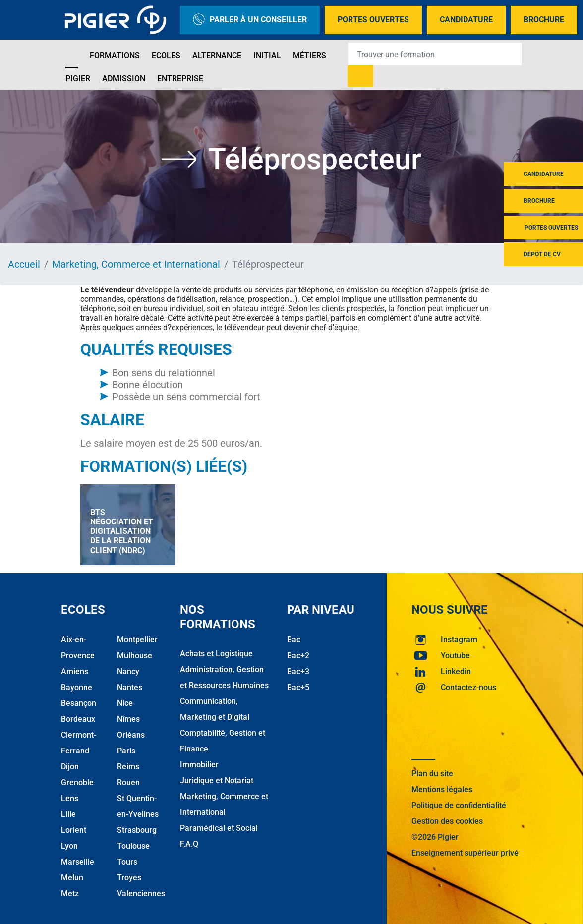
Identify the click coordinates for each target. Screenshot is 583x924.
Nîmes (128, 719)
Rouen (128, 782)
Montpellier (137, 640)
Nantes (130, 687)
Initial (267, 55)
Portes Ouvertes (373, 20)
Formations (115, 55)
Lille (68, 814)
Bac (294, 640)
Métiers (310, 55)
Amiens (75, 671)
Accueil (24, 264)
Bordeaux (78, 719)
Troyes (129, 878)
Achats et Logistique (216, 654)
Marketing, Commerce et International (136, 264)
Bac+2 (298, 656)
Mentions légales (442, 789)
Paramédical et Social (219, 828)
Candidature (466, 20)
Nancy (128, 671)
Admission (124, 79)
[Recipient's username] (435, 54)
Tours (127, 862)
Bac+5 (298, 687)
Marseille (78, 862)
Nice (125, 703)
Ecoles (166, 55)
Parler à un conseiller (250, 20)
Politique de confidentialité (459, 805)
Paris (126, 751)
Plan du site (432, 774)
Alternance (217, 55)
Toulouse (133, 846)
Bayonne (77, 687)
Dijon (70, 767)
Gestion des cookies (447, 821)
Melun (72, 878)
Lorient (74, 830)
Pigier (78, 79)
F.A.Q (189, 844)
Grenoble (77, 782)
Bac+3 (298, 671)
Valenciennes (141, 894)
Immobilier (199, 765)
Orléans (131, 735)
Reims (128, 767)
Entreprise (180, 79)
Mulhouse (135, 656)
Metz (70, 894)
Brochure (544, 20)
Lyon (69, 846)
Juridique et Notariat (217, 780)
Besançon (79, 703)
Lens (70, 798)
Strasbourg (137, 830)
